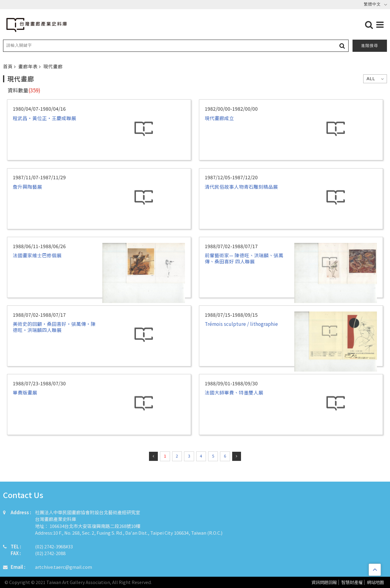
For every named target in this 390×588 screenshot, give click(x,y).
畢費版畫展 (25, 392)
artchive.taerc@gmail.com (64, 567)
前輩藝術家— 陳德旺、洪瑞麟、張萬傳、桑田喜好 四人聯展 (244, 258)
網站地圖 (375, 582)
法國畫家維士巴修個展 (37, 255)
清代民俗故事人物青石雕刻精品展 (241, 187)
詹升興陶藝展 (27, 187)
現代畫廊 (53, 66)
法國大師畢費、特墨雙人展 (234, 392)
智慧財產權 (352, 582)
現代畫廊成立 (219, 118)
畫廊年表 (29, 66)
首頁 (9, 66)
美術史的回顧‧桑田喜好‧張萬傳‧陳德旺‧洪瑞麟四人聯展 (54, 327)
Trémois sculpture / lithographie (241, 324)
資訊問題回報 (324, 582)
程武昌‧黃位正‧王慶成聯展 (44, 118)
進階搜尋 (370, 46)
